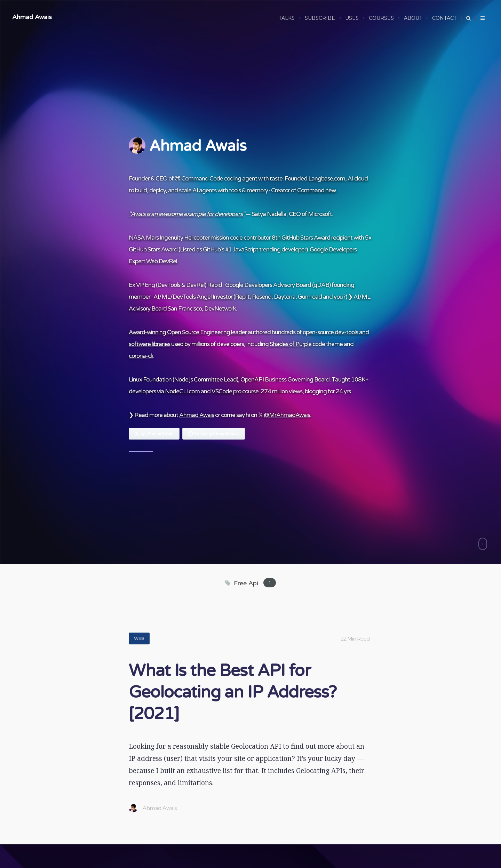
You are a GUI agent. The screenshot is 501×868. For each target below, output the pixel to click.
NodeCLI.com (182, 391)
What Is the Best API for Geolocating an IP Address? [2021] (233, 692)
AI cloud (358, 179)
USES (352, 18)
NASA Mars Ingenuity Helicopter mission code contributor (200, 238)
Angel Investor (214, 297)
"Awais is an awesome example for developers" (187, 214)
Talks (287, 18)
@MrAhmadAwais (287, 415)
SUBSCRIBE (320, 18)
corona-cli (141, 356)
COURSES (381, 18)
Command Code (202, 179)
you (338, 297)
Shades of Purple (291, 344)
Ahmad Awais (32, 17)
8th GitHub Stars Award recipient (312, 238)
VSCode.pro (226, 391)
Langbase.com (327, 179)
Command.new (316, 190)
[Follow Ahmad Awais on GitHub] (214, 434)
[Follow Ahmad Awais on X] (154, 434)
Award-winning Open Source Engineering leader (188, 332)
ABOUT (413, 18)
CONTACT (444, 18)
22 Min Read (355, 639)
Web (139, 638)
